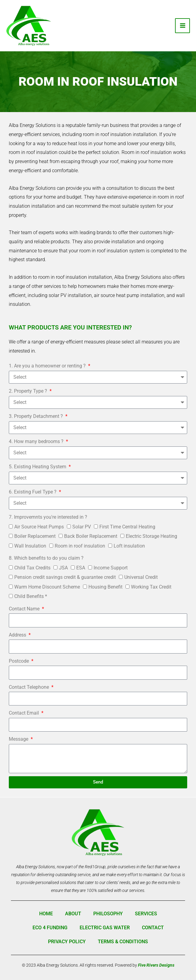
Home (46, 914)
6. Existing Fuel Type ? (33, 492)
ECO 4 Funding (50, 928)
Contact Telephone (29, 687)
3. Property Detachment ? (36, 416)
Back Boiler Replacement (91, 536)
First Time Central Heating (127, 527)
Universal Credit (141, 577)
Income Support (111, 568)
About (73, 914)
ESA (81, 568)
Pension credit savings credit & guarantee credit (65, 577)
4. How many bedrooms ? (37, 441)
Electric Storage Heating (151, 536)
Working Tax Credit (151, 587)
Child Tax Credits (32, 568)
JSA (63, 568)
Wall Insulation (30, 546)
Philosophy (108, 914)
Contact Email (24, 713)
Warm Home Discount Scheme (47, 587)
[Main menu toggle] (182, 26)
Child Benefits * (31, 596)
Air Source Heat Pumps (39, 527)
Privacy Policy (67, 942)
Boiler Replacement (35, 536)
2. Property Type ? (29, 391)
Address (18, 635)
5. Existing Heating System (38, 467)
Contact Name (25, 609)
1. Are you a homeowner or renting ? (48, 366)
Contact (153, 928)
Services (146, 914)
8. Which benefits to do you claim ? (46, 558)
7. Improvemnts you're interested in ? (48, 517)
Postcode (19, 661)
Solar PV (82, 527)
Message (19, 739)
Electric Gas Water (105, 928)
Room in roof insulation (80, 546)
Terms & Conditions (123, 942)
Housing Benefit (105, 587)
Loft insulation (129, 546)
